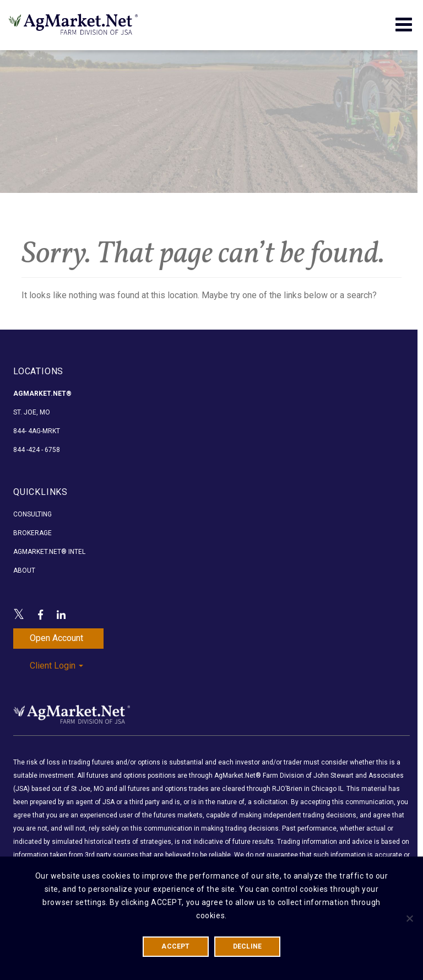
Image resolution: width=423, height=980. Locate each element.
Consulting (32, 514)
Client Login (56, 666)
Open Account (56, 638)
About (24, 570)
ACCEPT (175, 946)
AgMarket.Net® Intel (49, 552)
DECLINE (248, 946)
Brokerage (32, 533)
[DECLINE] (409, 918)
